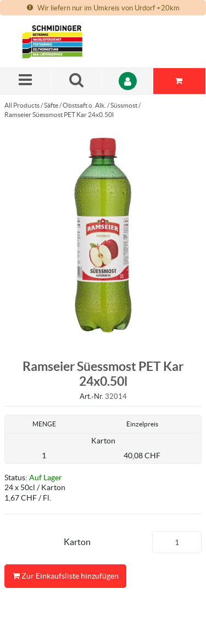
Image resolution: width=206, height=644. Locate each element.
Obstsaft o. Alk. (84, 105)
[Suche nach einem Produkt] (77, 81)
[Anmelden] (128, 81)
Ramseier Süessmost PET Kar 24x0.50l (59, 115)
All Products (22, 105)
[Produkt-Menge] (177, 542)
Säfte (51, 105)
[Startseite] (68, 41)
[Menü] (26, 81)
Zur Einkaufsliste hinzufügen (65, 576)
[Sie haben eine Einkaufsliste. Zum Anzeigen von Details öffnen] (180, 81)
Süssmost (124, 105)
